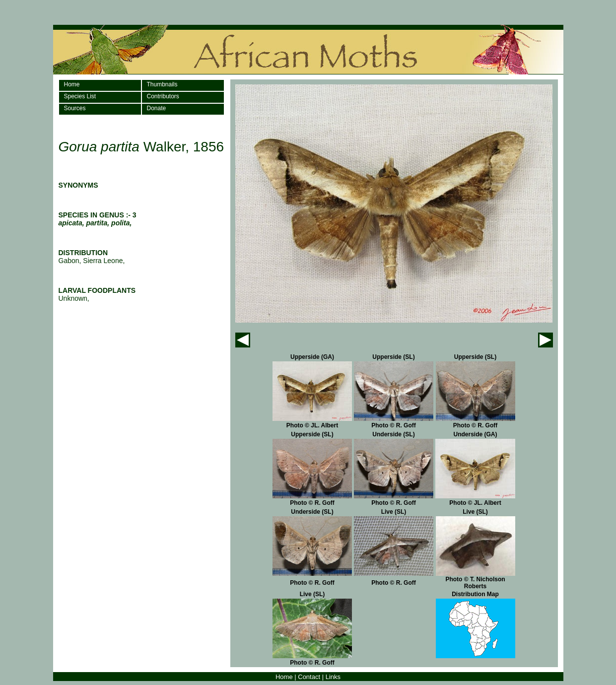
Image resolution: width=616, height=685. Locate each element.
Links (333, 677)
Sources (75, 108)
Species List (80, 96)
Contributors (163, 96)
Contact (309, 677)
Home (72, 84)
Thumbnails (162, 84)
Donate (157, 108)
